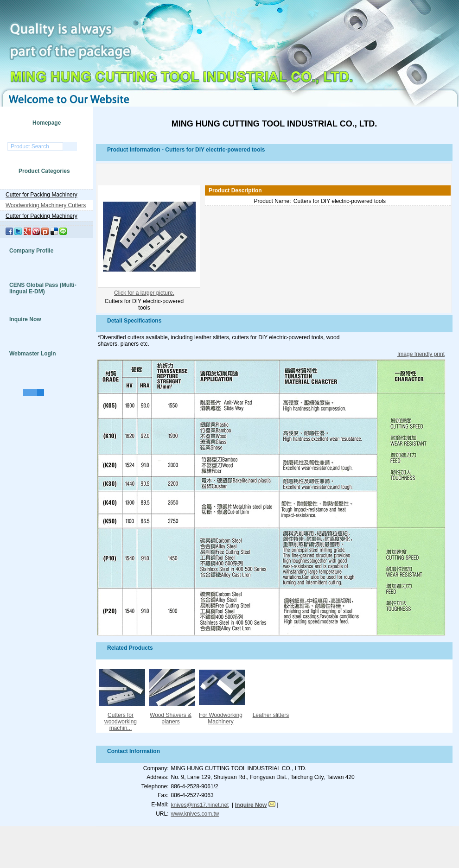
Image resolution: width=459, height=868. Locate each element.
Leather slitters (271, 715)
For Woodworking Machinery (221, 718)
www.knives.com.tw (195, 814)
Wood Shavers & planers (171, 718)
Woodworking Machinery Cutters (46, 205)
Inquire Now (25, 319)
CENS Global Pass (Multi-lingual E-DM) (43, 288)
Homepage (47, 123)
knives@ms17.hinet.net (200, 805)
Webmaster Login (32, 354)
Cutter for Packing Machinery (41, 195)
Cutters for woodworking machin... (121, 722)
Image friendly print (421, 354)
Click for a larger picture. (144, 293)
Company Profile (31, 251)
